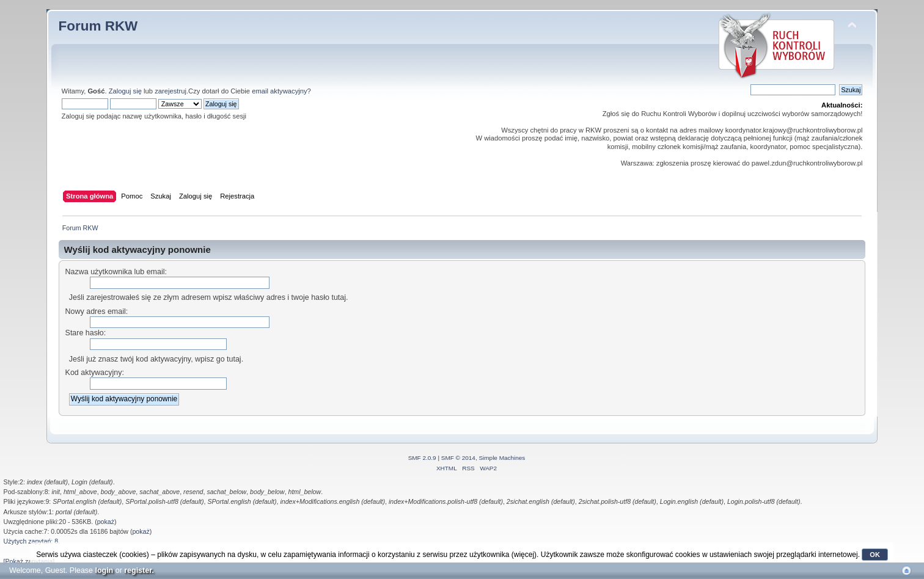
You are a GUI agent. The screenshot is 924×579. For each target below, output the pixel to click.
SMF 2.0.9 (422, 458)
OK (875, 555)
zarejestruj (170, 91)
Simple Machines (502, 458)
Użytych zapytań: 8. (32, 541)
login (104, 570)
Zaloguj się (125, 91)
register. (139, 570)
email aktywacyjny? (281, 91)
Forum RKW (98, 26)
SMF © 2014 (458, 458)
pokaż (106, 522)
